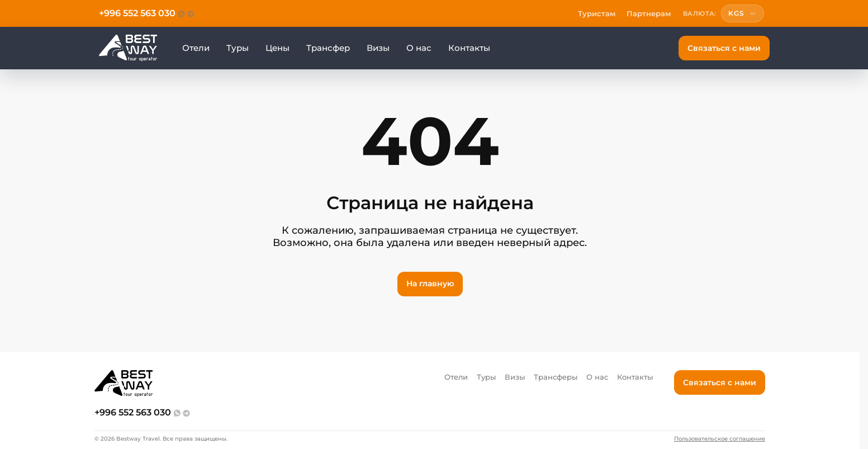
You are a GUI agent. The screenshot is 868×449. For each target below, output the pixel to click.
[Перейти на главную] (128, 48)
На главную (430, 283)
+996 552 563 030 (137, 13)
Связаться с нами (724, 48)
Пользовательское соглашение (720, 439)
